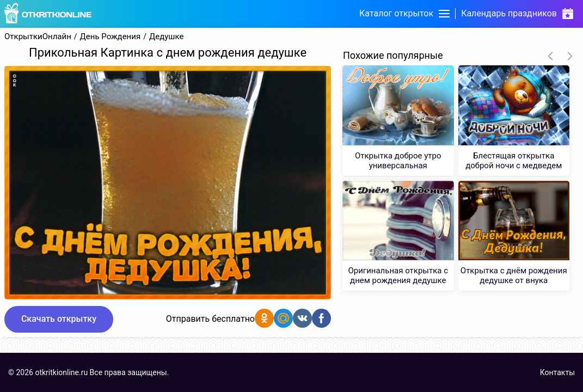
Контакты (557, 372)
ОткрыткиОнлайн (38, 37)
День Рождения (111, 37)
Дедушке (166, 37)
